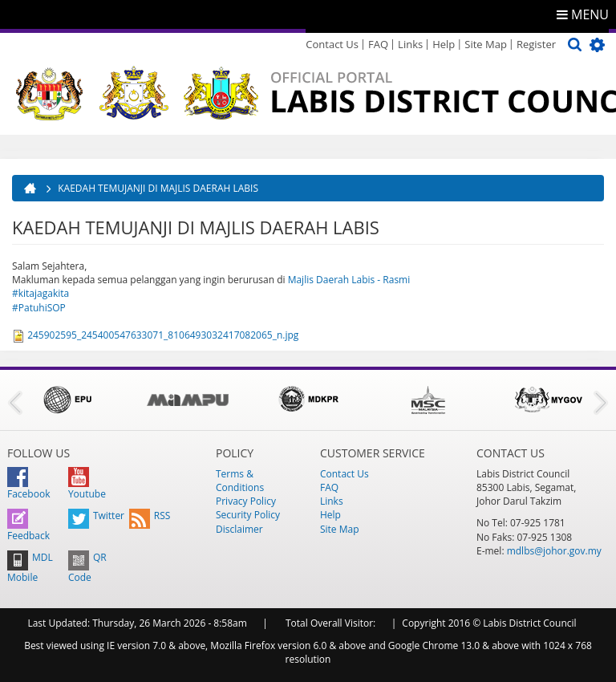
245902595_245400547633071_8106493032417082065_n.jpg (163, 335)
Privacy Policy (246, 501)
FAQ (378, 44)
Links (410, 44)
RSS (150, 516)
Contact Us (332, 44)
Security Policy (248, 515)
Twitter (96, 516)
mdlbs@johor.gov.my (554, 551)
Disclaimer (239, 529)
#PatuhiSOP (39, 308)
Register (536, 44)
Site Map (486, 44)
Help (444, 44)
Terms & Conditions (240, 481)
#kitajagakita (41, 293)
